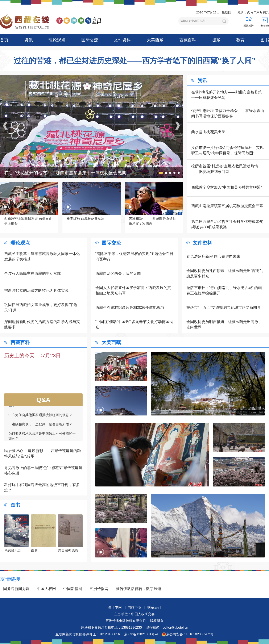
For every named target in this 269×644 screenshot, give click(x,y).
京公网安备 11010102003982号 (188, 634)
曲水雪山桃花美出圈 (208, 132)
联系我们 (154, 607)
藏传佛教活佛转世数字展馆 (138, 589)
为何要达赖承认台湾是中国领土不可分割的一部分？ (42, 438)
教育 (240, 40)
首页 (4, 40)
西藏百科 (188, 40)
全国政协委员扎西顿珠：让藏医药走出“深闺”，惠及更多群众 (225, 273)
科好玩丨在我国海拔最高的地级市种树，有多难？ (42, 488)
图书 (265, 40)
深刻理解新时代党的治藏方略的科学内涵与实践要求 (42, 325)
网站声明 (134, 607)
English (264, 26)
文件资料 (122, 40)
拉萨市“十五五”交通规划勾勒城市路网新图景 (224, 308)
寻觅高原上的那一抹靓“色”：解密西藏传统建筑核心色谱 (43, 471)
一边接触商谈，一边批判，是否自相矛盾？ (40, 426)
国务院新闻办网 (16, 589)
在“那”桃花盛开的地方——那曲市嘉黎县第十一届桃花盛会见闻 (227, 95)
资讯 (29, 40)
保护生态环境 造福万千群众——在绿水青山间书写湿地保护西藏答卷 (228, 113)
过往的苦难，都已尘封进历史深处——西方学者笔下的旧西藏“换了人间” (134, 61)
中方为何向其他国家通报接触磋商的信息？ (40, 417)
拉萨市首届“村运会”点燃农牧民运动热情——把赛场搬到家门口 (225, 169)
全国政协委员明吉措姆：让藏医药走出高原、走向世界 (224, 325)
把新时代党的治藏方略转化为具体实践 (36, 290)
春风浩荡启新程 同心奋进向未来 (213, 256)
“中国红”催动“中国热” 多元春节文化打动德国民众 (134, 325)
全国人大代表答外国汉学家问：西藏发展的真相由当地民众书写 (133, 290)
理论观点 (57, 40)
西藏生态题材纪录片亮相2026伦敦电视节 (130, 308)
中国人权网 (46, 589)
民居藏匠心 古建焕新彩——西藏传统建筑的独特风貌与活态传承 (43, 453)
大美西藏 (155, 40)
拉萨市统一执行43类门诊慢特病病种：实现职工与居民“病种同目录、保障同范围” (227, 150)
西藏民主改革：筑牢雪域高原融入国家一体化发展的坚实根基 (42, 256)
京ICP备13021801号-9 (141, 634)
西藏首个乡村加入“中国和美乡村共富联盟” (227, 187)
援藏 (216, 40)
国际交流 (90, 40)
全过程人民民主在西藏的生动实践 (33, 273)
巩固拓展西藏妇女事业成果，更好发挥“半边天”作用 (41, 308)
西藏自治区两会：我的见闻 (118, 273)
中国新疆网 (73, 589)
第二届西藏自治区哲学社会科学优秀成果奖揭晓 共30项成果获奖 (227, 224)
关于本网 (115, 607)
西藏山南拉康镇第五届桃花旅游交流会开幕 (227, 206)
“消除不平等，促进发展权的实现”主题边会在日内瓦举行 (134, 256)
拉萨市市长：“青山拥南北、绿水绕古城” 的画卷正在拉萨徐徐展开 (224, 290)
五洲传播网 (99, 589)
